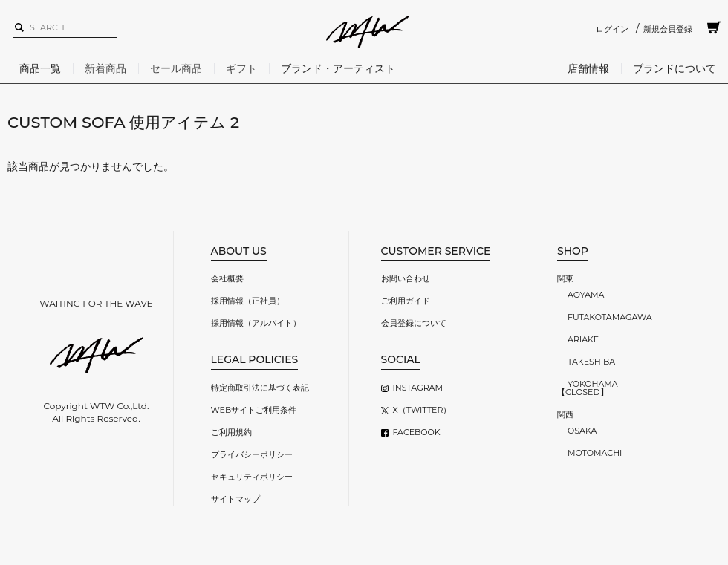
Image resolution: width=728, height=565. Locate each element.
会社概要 (227, 278)
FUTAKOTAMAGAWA (610, 317)
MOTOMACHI (595, 453)
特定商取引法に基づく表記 (260, 388)
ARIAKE (583, 339)
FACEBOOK (417, 432)
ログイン (612, 29)
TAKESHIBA (591, 362)
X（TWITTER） (422, 410)
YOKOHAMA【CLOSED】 (588, 388)
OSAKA (582, 431)
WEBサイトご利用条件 (254, 410)
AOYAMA (586, 295)
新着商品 (105, 68)
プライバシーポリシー (252, 454)
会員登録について (414, 323)
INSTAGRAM (418, 388)
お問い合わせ (406, 278)
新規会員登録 (668, 29)
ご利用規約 (231, 432)
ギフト (241, 68)
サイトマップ (235, 499)
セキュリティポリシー (252, 477)
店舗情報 (588, 68)
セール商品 (176, 68)
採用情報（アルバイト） (256, 323)
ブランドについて (675, 68)
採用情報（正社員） (248, 301)
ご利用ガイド (406, 301)
